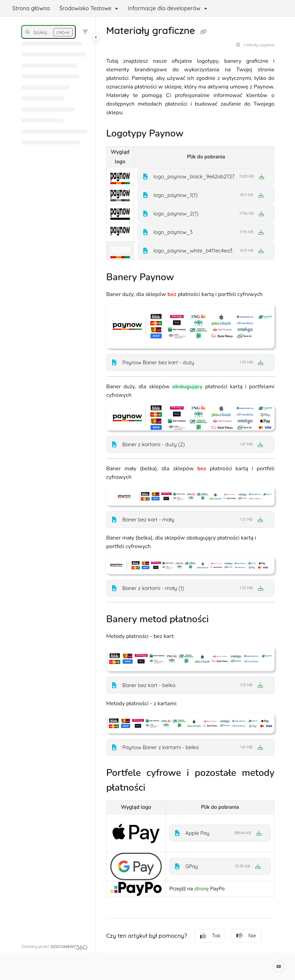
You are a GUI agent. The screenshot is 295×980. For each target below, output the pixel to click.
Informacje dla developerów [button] (164, 8)
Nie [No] (246, 936)
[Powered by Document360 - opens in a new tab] (54, 946)
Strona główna (31, 8)
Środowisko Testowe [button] (85, 8)
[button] (48, 32)
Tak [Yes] (210, 936)
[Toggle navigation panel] (96, 37)
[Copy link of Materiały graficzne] (203, 32)
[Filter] (85, 32)
